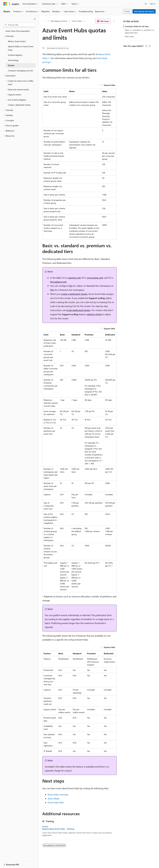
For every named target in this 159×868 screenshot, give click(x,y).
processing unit (95, 278)
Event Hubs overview (58, 795)
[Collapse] (35, 19)
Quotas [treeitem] (11, 65)
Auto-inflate (54, 798)
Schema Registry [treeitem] (15, 55)
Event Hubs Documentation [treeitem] (18, 31)
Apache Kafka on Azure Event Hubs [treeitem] (21, 48)
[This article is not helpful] (150, 46)
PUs (52, 290)
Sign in (153, 4)
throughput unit (58, 282)
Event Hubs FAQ (56, 802)
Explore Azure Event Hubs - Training (58, 829)
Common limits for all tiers (137, 26)
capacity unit (74, 278)
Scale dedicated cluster (79, 310)
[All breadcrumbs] (45, 21)
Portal (127, 11)
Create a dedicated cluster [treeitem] (19, 105)
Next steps (129, 36)
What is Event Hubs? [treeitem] (17, 41)
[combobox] (19, 25)
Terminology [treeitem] (13, 60)
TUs (70, 286)
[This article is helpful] (146, 46)
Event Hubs (77, 21)
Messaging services (59, 21)
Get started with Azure (144, 11)
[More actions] (114, 21)
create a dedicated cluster (74, 294)
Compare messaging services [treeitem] (20, 71)
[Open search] (146, 4)
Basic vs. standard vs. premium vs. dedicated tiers (140, 31)
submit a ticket (94, 314)
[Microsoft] (5, 4)
